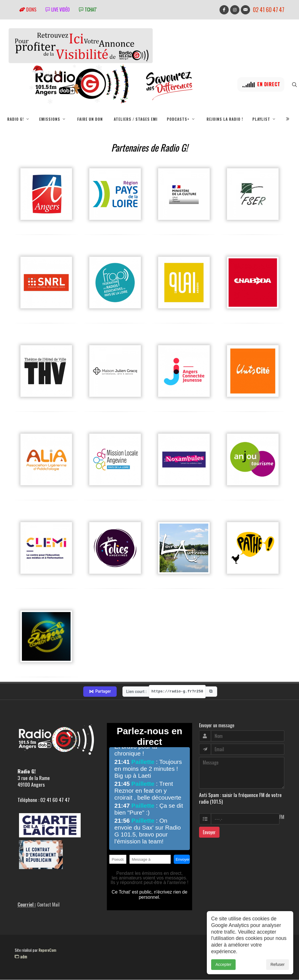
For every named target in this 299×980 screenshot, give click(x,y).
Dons (28, 10)
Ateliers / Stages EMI (136, 119)
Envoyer (209, 832)
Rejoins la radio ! (225, 119)
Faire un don (90, 119)
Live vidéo (58, 10)
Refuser (278, 964)
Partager (100, 692)
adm (21, 957)
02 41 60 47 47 (269, 10)
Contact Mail (48, 905)
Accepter (223, 964)
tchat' (88, 10)
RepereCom (47, 950)
